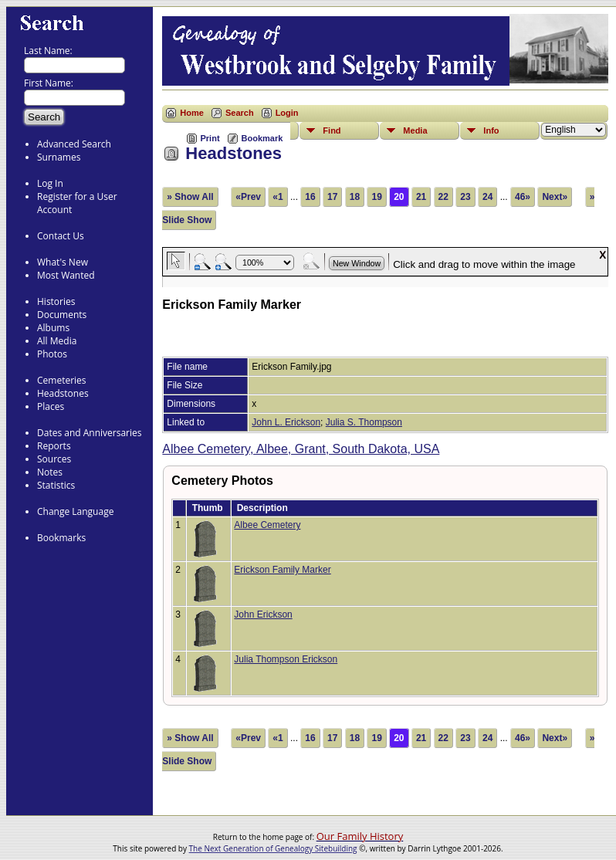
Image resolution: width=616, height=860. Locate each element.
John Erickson (263, 615)
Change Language (75, 511)
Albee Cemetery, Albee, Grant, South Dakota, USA (301, 449)
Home (192, 113)
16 (310, 197)
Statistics (56, 485)
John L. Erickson (286, 422)
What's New (63, 262)
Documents (62, 315)
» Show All (190, 197)
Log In (50, 183)
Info (491, 130)
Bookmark (262, 138)
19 (376, 197)
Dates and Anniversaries (89, 433)
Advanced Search (74, 144)
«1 (278, 197)
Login (287, 113)
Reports (54, 446)
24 (487, 197)
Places (51, 406)
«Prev (248, 197)
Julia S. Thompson (364, 422)
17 (332, 197)
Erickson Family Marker (282, 570)
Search (240, 113)
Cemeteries (62, 380)
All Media (57, 341)
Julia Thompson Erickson (286, 659)
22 (443, 197)
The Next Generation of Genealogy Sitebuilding (273, 848)
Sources (54, 459)
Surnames (59, 157)
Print (210, 138)
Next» (555, 197)
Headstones (63, 393)
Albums (53, 328)
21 (421, 197)
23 (465, 197)
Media (415, 130)
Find (332, 130)
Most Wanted (66, 275)
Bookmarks (61, 538)
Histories (56, 301)
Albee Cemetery (267, 525)
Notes (50, 472)
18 (355, 197)
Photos (52, 354)
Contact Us (61, 236)
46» (523, 197)
